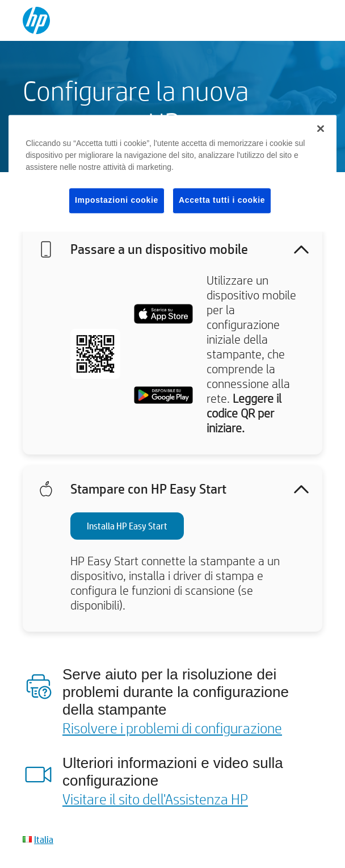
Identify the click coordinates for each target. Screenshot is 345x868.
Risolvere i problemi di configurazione (172, 728)
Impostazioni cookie (117, 201)
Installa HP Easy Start (127, 526)
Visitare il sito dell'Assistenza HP (155, 799)
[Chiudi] (321, 129)
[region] (172, 174)
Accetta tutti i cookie (222, 201)
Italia (44, 839)
